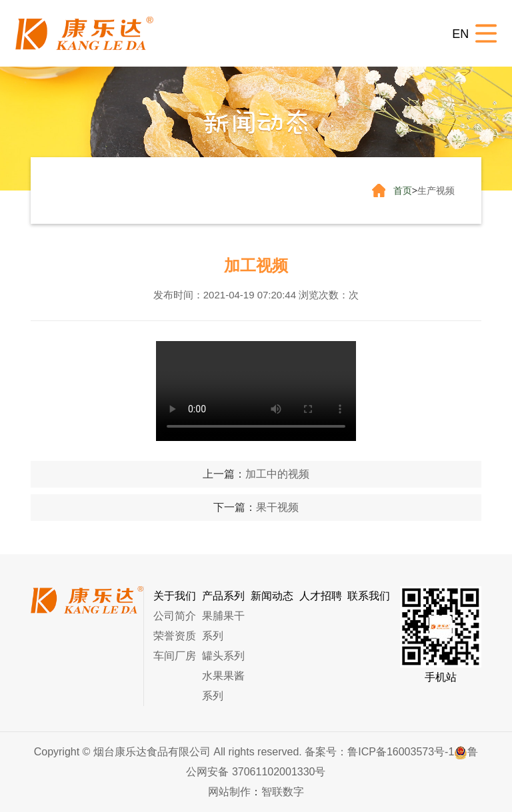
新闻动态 (272, 596)
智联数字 (283, 792)
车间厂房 (175, 656)
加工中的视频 (277, 474)
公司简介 (175, 616)
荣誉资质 (175, 636)
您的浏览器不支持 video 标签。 (256, 391)
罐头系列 (223, 656)
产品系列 (223, 596)
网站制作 (229, 792)
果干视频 (277, 507)
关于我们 (175, 596)
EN (460, 34)
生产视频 (436, 191)
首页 (403, 191)
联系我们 (369, 596)
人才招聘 (321, 596)
